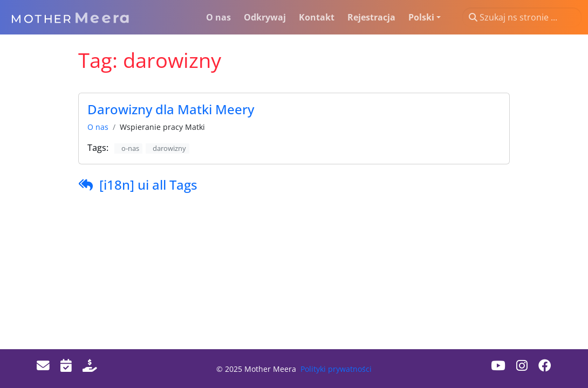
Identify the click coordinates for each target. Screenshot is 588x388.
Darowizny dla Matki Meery (171, 109)
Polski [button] (421, 17)
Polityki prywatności (336, 369)
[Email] (43, 365)
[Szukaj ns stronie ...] (522, 17)
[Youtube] (498, 365)
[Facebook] (545, 365)
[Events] (66, 365)
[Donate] (90, 365)
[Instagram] (522, 365)
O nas (98, 127)
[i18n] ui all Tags (148, 185)
